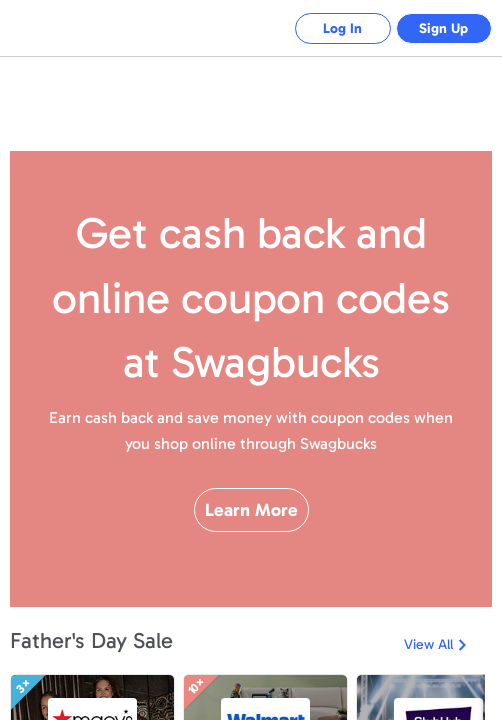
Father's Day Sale (91, 640)
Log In (337, 28)
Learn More (251, 523)
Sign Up (442, 28)
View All (428, 644)
